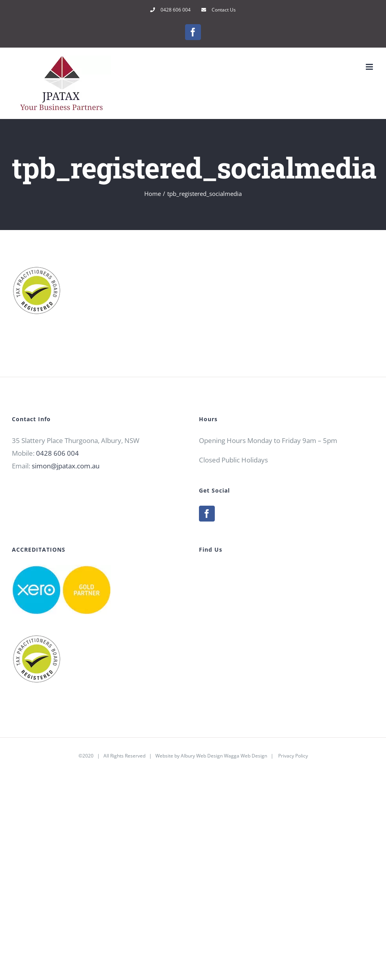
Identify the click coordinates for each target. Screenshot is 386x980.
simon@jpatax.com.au (66, 466)
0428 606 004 (57, 453)
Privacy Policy (293, 756)
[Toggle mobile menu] (370, 67)
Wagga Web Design (246, 756)
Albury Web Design (202, 756)
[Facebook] (207, 514)
